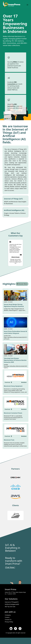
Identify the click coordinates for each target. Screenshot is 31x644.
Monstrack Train (9, 440)
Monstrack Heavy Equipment (13, 386)
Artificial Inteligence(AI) (12, 604)
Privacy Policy (9, 622)
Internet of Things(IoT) (12, 602)
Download (8, 382)
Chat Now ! (10, 567)
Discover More (22, 284)
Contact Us (8, 620)
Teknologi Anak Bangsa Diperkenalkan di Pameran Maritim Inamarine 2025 (15, 360)
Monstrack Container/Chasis (13, 413)
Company (8, 615)
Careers (7, 617)
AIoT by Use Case (10, 607)
